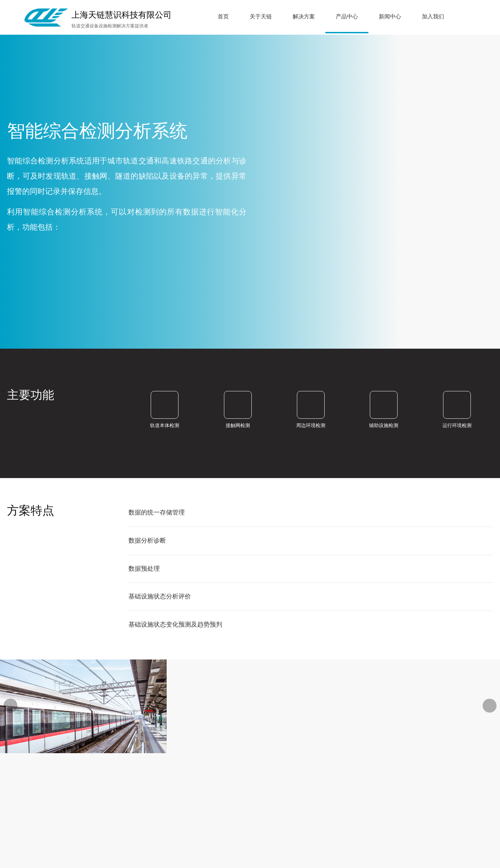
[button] (490, 706)
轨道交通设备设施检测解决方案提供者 (110, 26)
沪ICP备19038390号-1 (395, 789)
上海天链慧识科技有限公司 (122, 15)
